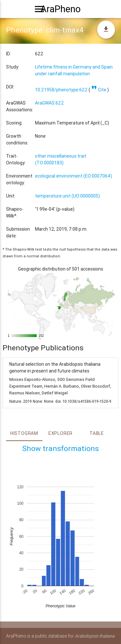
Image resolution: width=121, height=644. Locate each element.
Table (97, 433)
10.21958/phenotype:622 (61, 90)
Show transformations (60, 448)
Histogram (24, 433)
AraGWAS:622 (49, 103)
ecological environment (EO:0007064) (73, 176)
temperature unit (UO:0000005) (67, 196)
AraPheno (60, 9)
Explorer (60, 433)
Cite (99, 90)
